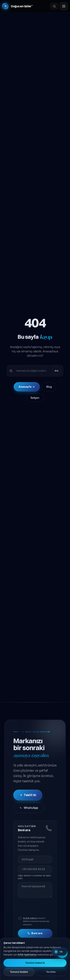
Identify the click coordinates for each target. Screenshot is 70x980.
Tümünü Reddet (19, 972)
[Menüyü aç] (64, 6)
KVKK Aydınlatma (27, 955)
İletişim (35, 398)
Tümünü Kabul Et (35, 963)
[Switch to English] (59, 952)
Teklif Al (28, 795)
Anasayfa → (27, 387)
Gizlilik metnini (30, 918)
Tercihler (51, 972)
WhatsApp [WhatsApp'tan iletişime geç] (29, 808)
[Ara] (54, 6)
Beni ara (35, 933)
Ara (57, 371)
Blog (49, 387)
